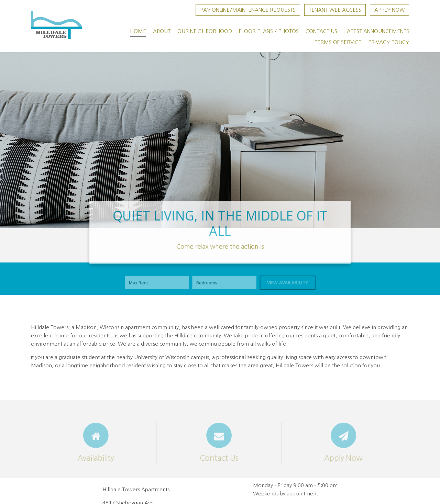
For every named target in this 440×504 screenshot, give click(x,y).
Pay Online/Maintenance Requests (248, 10)
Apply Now (389, 10)
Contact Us (321, 31)
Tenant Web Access (335, 10)
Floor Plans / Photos (269, 31)
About (162, 31)
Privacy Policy (389, 42)
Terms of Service (338, 42)
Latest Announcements (377, 31)
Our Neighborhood (205, 31)
